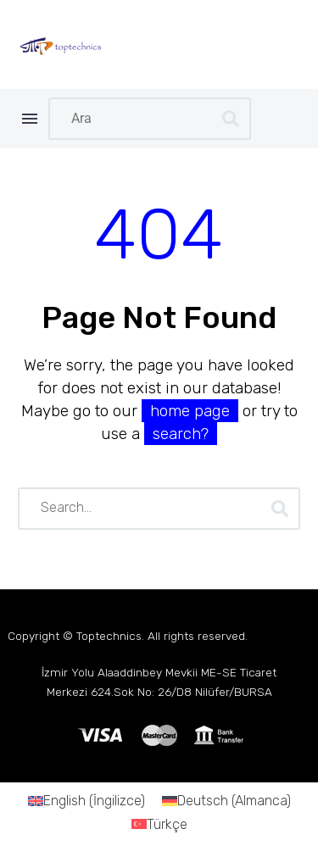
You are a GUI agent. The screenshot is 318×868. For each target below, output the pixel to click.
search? (181, 434)
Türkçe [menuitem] (167, 823)
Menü (30, 119)
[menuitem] (86, 801)
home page (190, 411)
